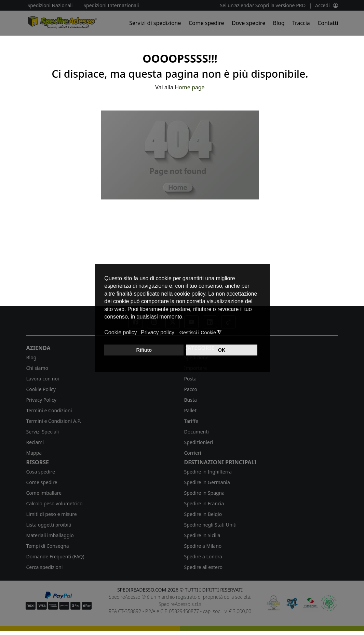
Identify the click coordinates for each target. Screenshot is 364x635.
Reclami (35, 442)
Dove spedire (248, 23)
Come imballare (44, 493)
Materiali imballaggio (50, 535)
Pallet (191, 410)
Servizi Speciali (43, 432)
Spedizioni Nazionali (50, 5)
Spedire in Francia (204, 503)
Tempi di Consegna (48, 546)
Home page (190, 87)
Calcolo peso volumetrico (55, 503)
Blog (279, 23)
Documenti (197, 432)
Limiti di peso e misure (52, 514)
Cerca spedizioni (45, 567)
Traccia (301, 23)
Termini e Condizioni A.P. (54, 421)
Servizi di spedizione (155, 23)
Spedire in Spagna (205, 493)
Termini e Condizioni (49, 410)
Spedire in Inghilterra (208, 472)
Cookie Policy (41, 389)
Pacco (191, 389)
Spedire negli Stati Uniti (211, 525)
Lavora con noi (43, 379)
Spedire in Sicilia (202, 535)
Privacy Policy (41, 400)
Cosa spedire (41, 472)
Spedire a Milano (203, 546)
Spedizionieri (199, 442)
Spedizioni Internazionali (111, 5)
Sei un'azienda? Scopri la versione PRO (263, 5)
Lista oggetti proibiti (49, 525)
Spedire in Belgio (203, 514)
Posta (191, 379)
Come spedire (206, 23)
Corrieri (193, 453)
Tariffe (191, 421)
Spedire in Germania (207, 482)
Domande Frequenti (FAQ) (55, 556)
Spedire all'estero (203, 567)
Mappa (34, 453)
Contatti (328, 23)
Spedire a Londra (203, 556)
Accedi (322, 5)
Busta (191, 400)
